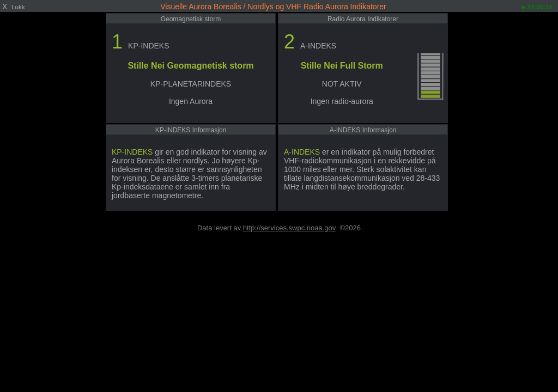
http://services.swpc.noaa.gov (290, 228)
